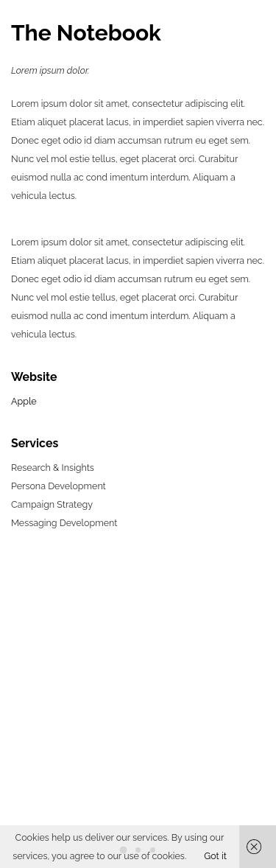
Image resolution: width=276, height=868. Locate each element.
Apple (24, 401)
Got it (215, 856)
